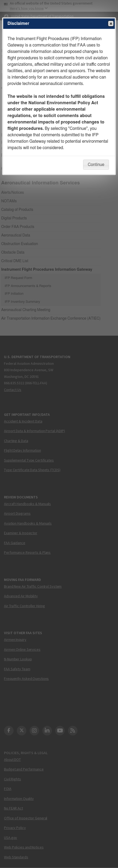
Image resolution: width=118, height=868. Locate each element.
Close (111, 24)
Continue (96, 165)
